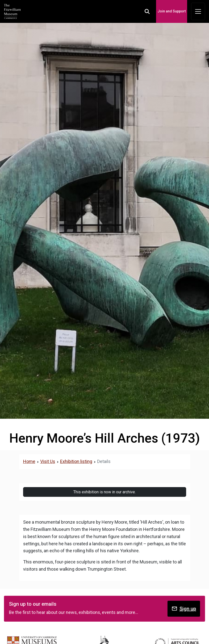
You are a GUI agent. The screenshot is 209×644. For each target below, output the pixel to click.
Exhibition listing (76, 461)
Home (29, 461)
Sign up (184, 609)
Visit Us (48, 461)
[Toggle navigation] (198, 11)
